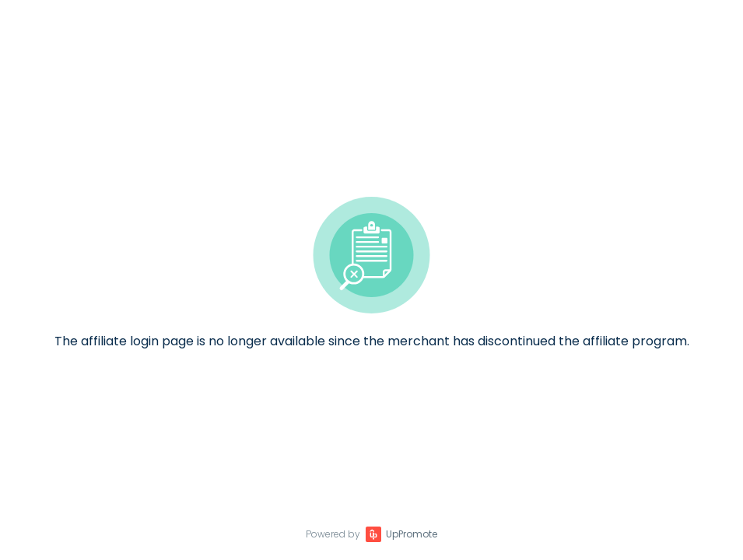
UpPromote (412, 534)
